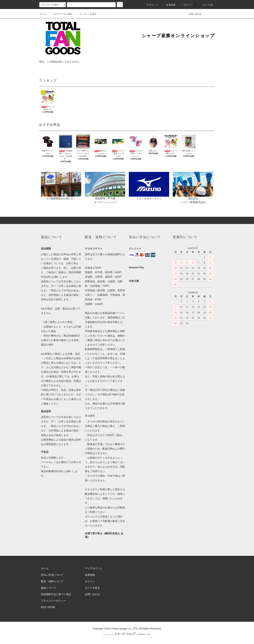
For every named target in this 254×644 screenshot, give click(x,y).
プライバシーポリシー (53, 601)
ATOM (52, 607)
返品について (48, 588)
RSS (43, 607)
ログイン (186, 5)
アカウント (150, 5)
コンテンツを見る (86, 14)
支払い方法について (52, 575)
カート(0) (206, 5)
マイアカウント (94, 568)
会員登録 (169, 5)
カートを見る (92, 588)
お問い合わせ (193, 14)
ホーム (43, 14)
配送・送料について (52, 581)
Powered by (127, 634)
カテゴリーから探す (61, 14)
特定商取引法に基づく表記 (56, 594)
